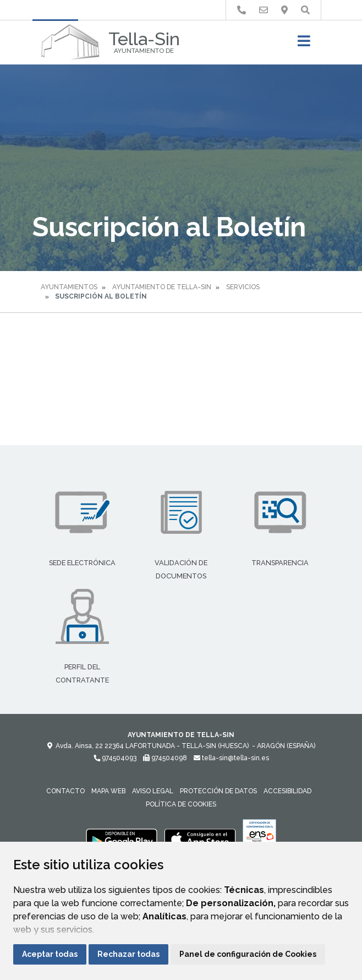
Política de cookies (181, 804)
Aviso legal (153, 791)
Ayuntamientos (69, 287)
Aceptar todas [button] (50, 954)
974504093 (115, 758)
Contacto (65, 791)
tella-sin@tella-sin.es (231, 758)
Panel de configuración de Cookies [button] (248, 954)
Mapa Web (108, 791)
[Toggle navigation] (304, 44)
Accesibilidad (287, 791)
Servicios (243, 287)
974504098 (165, 758)
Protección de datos (218, 791)
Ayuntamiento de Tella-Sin (162, 287)
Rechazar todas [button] (128, 954)
